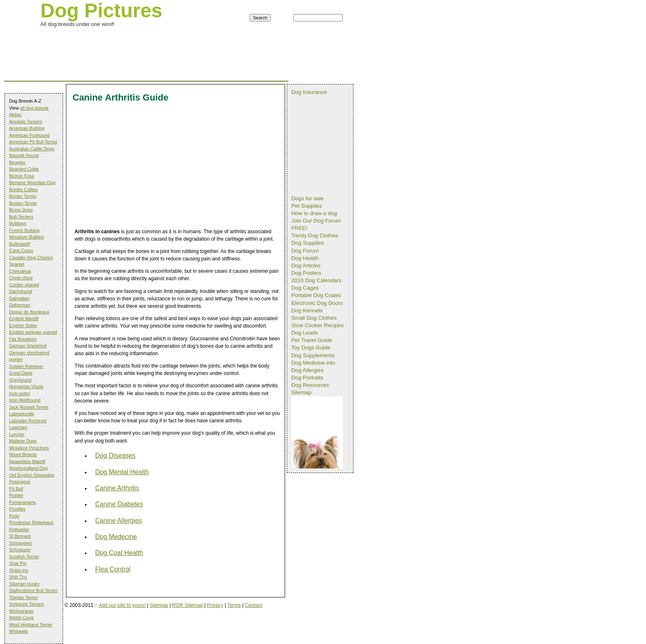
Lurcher (17, 434)
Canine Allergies (119, 521)
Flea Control (113, 569)
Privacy (215, 605)
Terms (234, 605)
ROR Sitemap (188, 605)
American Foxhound (29, 135)
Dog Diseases (115, 455)
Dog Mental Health (122, 472)
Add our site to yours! (122, 605)
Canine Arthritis (117, 488)
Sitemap (159, 605)
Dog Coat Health (119, 553)
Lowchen (18, 427)
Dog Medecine (116, 537)
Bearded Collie (24, 169)
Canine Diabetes (119, 504)
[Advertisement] (154, 39)
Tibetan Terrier (23, 597)
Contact (253, 605)
